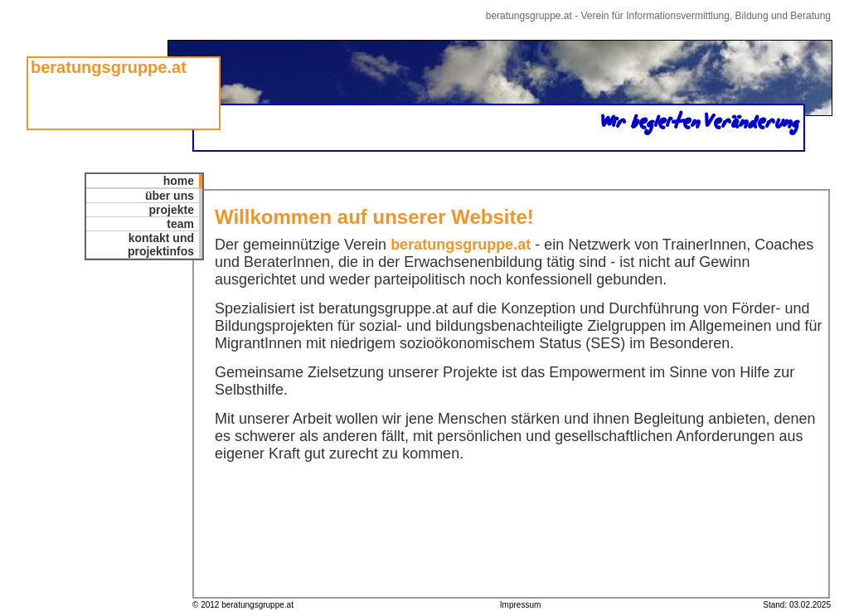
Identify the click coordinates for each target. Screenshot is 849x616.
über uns (170, 196)
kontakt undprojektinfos (161, 245)
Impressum (520, 605)
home (179, 181)
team (180, 224)
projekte (172, 210)
